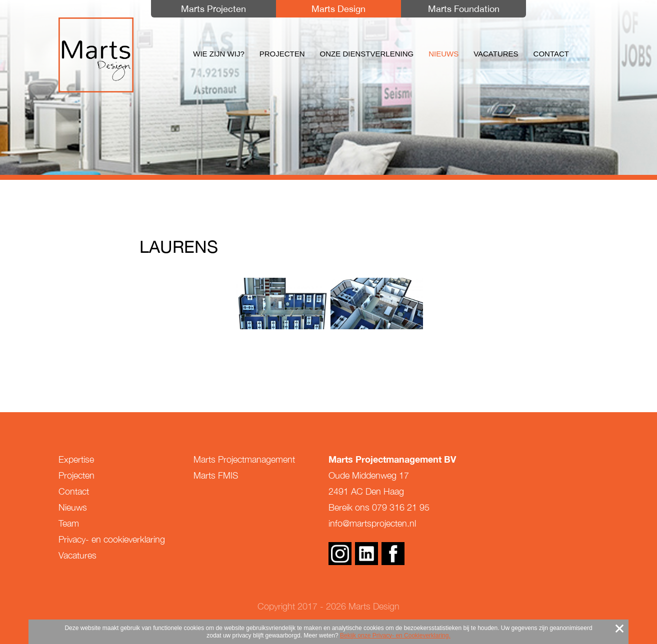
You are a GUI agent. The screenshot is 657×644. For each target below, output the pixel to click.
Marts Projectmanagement (244, 459)
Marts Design (96, 55)
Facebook (393, 554)
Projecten (282, 54)
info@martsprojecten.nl (372, 523)
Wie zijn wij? (219, 54)
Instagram (340, 554)
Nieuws (443, 54)
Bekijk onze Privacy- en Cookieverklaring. (395, 636)
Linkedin (366, 554)
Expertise (76, 459)
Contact (551, 54)
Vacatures (496, 54)
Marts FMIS (216, 475)
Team (69, 523)
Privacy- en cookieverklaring (112, 539)
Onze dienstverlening (367, 54)
